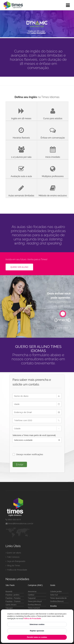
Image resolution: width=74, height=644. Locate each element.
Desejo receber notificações (28, 454)
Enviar (20, 464)
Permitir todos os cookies (37, 637)
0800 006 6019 (13, 519)
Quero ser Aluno (19, 267)
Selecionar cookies (37, 624)
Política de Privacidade (32, 618)
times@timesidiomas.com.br (19, 523)
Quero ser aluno (13, 553)
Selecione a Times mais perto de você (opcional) (34, 435)
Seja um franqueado (15, 561)
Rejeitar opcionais (37, 631)
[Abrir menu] (68, 5)
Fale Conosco (13, 557)
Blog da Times (13, 565)
